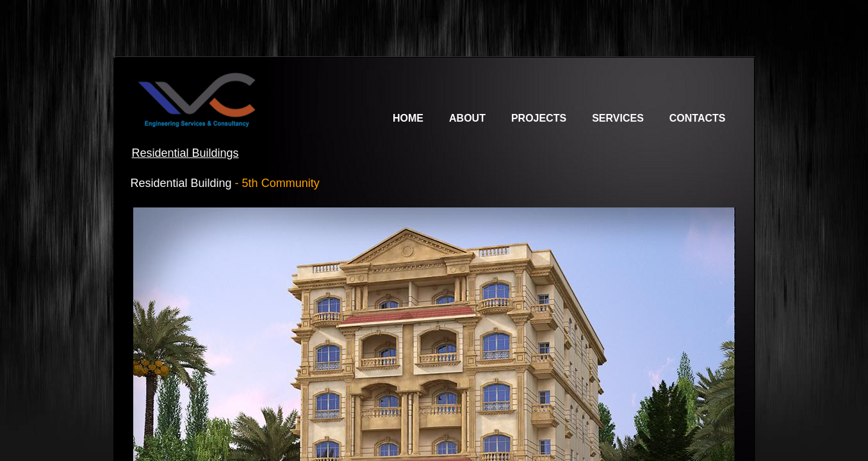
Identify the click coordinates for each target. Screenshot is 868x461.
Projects (539, 118)
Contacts (698, 118)
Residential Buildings (185, 153)
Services (618, 118)
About (467, 118)
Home (408, 118)
